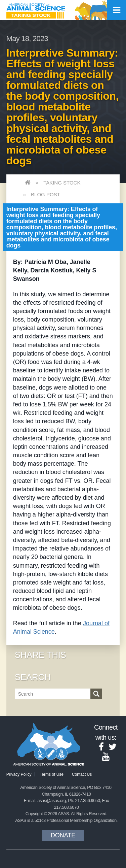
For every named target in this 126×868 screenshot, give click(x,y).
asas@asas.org (52, 800)
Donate (63, 835)
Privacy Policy (19, 774)
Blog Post (46, 194)
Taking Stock (62, 183)
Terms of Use (52, 774)
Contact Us (82, 774)
